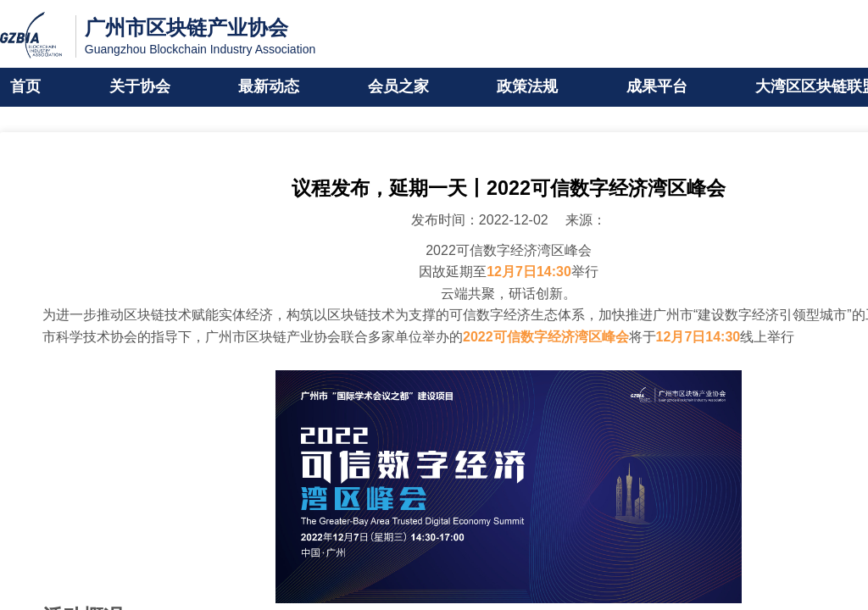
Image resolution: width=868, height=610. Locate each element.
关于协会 (140, 87)
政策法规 (527, 87)
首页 (25, 87)
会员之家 (398, 87)
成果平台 (657, 87)
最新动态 (269, 87)
